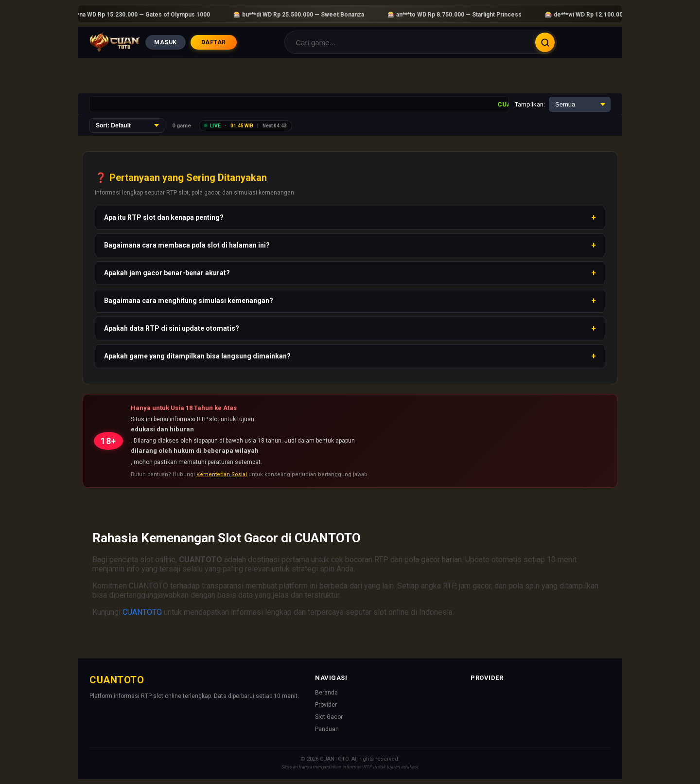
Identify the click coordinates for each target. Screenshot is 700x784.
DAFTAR (214, 42)
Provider (326, 705)
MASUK (166, 42)
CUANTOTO (142, 612)
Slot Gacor (329, 717)
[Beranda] (115, 42)
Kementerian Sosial (222, 474)
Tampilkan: (530, 104)
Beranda (326, 693)
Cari (545, 42)
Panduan (327, 729)
